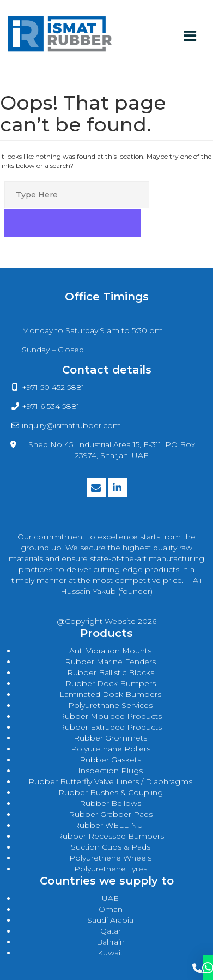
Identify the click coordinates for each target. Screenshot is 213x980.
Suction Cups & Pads (111, 847)
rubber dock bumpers (111, 683)
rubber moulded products (110, 716)
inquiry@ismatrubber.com (71, 425)
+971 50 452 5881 (53, 387)
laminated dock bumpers (110, 694)
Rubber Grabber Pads (111, 814)
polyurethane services (110, 705)
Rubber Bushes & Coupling (111, 792)
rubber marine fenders (110, 662)
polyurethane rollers (111, 749)
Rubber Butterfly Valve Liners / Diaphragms (110, 781)
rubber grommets (110, 738)
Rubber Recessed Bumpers (110, 836)
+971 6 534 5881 (51, 406)
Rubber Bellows (110, 803)
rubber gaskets (110, 760)
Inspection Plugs (110, 771)
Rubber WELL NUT (110, 825)
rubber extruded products (110, 727)
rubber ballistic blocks (111, 672)
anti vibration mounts (110, 651)
